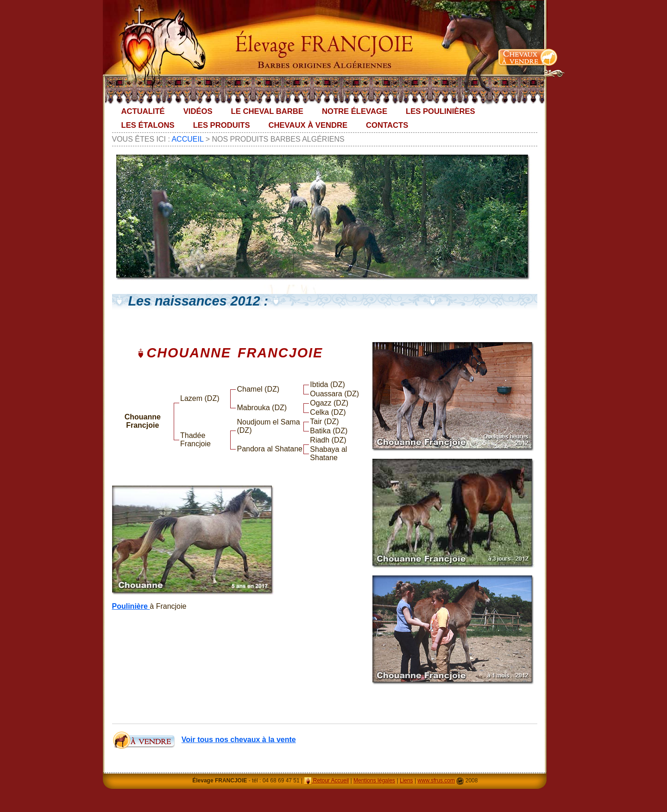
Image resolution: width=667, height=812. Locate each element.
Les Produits (222, 125)
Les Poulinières (440, 111)
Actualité (143, 111)
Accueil (187, 139)
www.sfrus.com (436, 781)
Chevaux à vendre (308, 125)
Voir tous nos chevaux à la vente (239, 740)
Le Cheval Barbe (267, 111)
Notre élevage (355, 111)
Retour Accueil (327, 781)
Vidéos (198, 111)
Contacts (387, 125)
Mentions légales (374, 781)
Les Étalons (148, 125)
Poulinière (131, 606)
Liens (406, 781)
